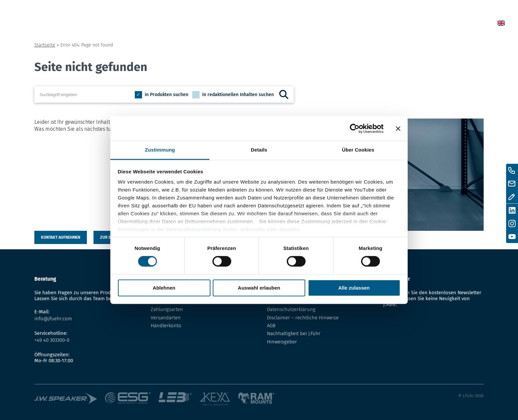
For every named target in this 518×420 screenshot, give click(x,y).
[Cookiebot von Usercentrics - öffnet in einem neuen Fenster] (355, 128)
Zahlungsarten (167, 309)
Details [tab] (259, 150)
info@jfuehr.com (53, 319)
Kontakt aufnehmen (61, 237)
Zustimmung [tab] (160, 150)
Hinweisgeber (282, 342)
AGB (271, 326)
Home (280, 24)
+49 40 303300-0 (52, 340)
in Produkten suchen (166, 95)
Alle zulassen (354, 288)
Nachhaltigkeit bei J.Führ (294, 333)
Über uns (405, 24)
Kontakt (442, 24)
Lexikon (368, 24)
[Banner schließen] (398, 128)
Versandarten (166, 318)
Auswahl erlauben (259, 288)
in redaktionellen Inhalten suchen (238, 95)
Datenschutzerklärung (194, 229)
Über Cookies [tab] (358, 150)
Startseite (45, 45)
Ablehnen (164, 288)
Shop (336, 24)
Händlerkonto (166, 326)
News (308, 24)
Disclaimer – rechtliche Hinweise (303, 318)
